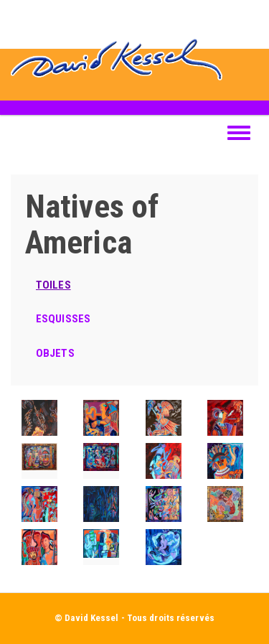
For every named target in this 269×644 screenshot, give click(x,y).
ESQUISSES (63, 319)
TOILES (53, 285)
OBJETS (55, 353)
